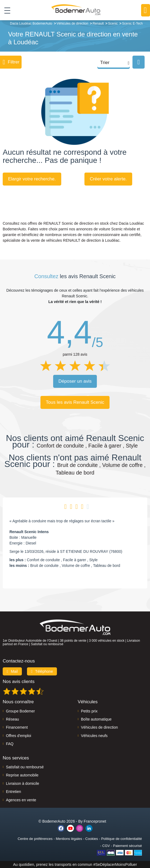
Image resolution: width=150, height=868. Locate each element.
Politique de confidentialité (122, 839)
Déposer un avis (75, 381)
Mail (12, 671)
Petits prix (89, 711)
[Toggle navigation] (5, 10)
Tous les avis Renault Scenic (75, 402)
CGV (106, 846)
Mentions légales (69, 839)
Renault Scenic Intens (29, 532)
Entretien (13, 792)
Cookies (92, 839)
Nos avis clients (19, 682)
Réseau (12, 719)
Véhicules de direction (99, 727)
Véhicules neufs (94, 736)
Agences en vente (21, 800)
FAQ (10, 744)
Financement (17, 727)
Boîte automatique (96, 719)
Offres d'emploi (18, 736)
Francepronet (95, 821)
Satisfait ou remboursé (25, 767)
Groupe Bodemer (20, 711)
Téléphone (42, 671)
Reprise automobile (22, 775)
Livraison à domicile (23, 783)
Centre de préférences (35, 839)
